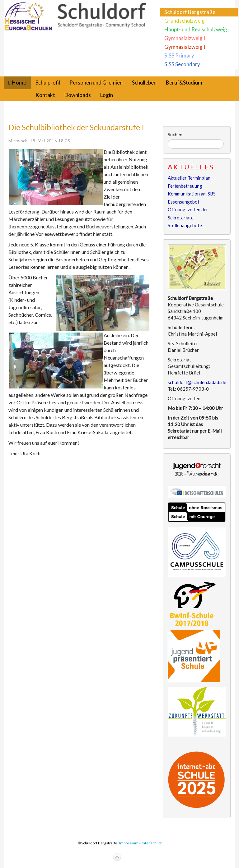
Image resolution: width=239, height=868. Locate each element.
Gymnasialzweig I (185, 38)
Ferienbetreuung (185, 186)
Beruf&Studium (184, 83)
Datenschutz (151, 843)
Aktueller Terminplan (189, 178)
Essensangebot (184, 202)
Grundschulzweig (185, 21)
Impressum (129, 843)
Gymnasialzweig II (185, 47)
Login (107, 95)
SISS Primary (179, 55)
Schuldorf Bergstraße (190, 12)
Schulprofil (48, 83)
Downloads (78, 95)
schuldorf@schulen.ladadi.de (197, 382)
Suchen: (176, 134)
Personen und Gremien (96, 83)
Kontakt (45, 95)
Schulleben (144, 83)
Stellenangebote (185, 225)
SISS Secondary (182, 64)
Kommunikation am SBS (192, 194)
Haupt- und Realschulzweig (196, 29)
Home (19, 83)
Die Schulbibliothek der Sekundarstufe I (76, 127)
